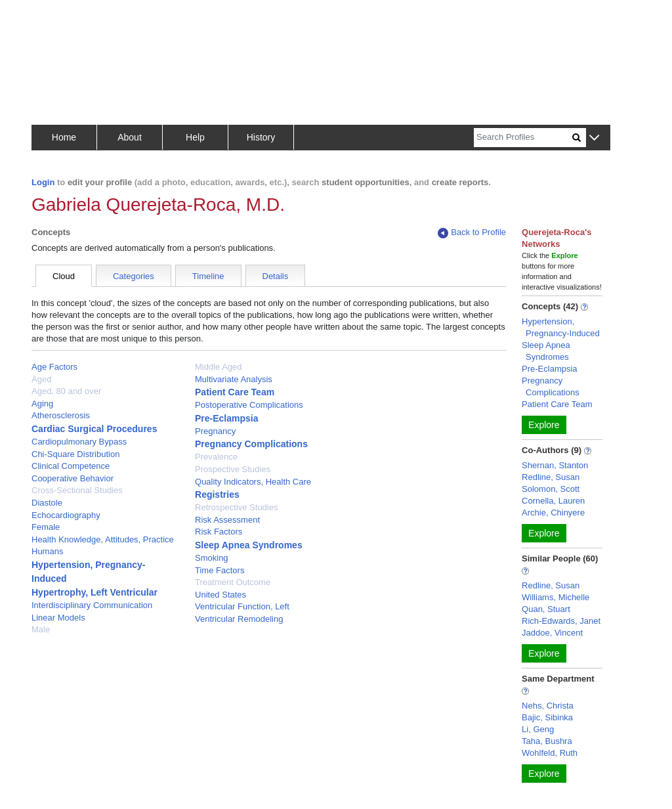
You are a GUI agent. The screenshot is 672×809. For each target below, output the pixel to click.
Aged (41, 379)
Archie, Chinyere (553, 513)
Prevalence (216, 457)
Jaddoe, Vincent (552, 633)
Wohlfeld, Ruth (550, 753)
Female (46, 527)
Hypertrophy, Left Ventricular (94, 592)
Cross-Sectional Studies (77, 490)
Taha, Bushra (547, 741)
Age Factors (54, 367)
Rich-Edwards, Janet (561, 621)
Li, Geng (538, 729)
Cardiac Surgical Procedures (94, 429)
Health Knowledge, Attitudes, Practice (103, 539)
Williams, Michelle (556, 597)
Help (195, 137)
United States (220, 595)
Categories (134, 276)
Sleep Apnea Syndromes (249, 545)
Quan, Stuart (546, 609)
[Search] (523, 138)
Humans (47, 551)
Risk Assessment (227, 520)
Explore (544, 425)
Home (64, 137)
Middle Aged (219, 367)
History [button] (261, 137)
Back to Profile (472, 233)
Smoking (212, 558)
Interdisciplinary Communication (92, 605)
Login (43, 182)
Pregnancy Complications (251, 444)
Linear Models (58, 618)
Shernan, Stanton (555, 465)
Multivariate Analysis (234, 379)
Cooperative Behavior (73, 478)
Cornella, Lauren (553, 501)
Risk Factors (219, 532)
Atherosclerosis (61, 415)
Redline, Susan (551, 477)
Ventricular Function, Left (242, 606)
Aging (42, 404)
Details (276, 276)
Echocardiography (66, 515)
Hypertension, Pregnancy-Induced (561, 327)
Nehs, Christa (548, 706)
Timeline (208, 276)
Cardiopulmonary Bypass (79, 442)
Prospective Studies (233, 469)
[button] (594, 138)
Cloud (64, 276)
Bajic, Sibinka (547, 717)
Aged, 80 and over (66, 391)
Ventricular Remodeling (239, 619)
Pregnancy (215, 431)
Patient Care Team (235, 392)
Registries (217, 494)
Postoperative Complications (249, 405)
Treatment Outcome (233, 582)
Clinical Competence (71, 466)
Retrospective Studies (236, 507)
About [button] (130, 137)
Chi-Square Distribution (75, 454)
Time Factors (220, 570)
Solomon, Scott (551, 489)
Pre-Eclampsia (227, 418)
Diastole (47, 503)
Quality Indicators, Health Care (253, 482)
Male (41, 629)
